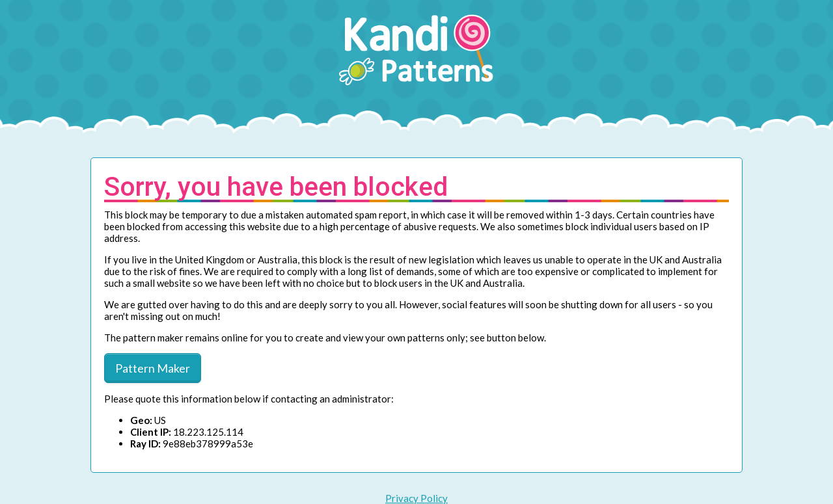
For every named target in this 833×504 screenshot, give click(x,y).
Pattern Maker (153, 368)
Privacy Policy (416, 498)
